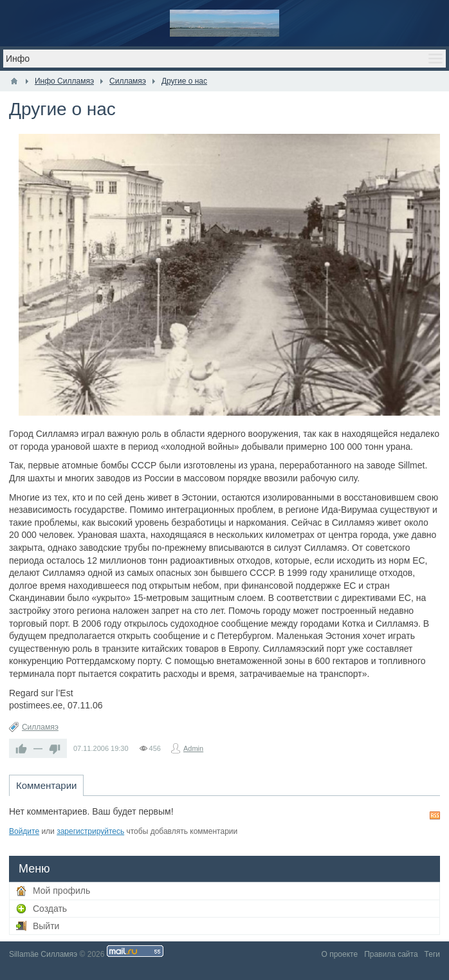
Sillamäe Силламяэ (43, 954)
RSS (435, 815)
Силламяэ (40, 727)
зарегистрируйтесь (90, 831)
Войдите (24, 831)
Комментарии (46, 785)
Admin (193, 748)
